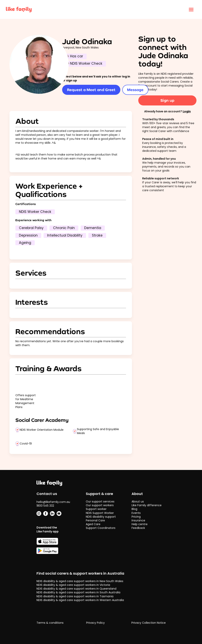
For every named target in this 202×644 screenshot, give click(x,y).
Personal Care (95, 520)
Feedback (138, 528)
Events (136, 513)
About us (138, 501)
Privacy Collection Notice (149, 623)
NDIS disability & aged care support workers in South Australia (78, 592)
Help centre (140, 524)
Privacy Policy (95, 623)
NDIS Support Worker (100, 513)
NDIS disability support (101, 517)
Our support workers (100, 505)
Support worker (96, 509)
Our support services (100, 501)
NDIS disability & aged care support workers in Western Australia (80, 600)
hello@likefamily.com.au (53, 502)
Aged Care (93, 524)
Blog (134, 509)
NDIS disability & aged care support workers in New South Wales (80, 581)
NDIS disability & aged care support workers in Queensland (76, 589)
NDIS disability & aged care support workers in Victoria (73, 585)
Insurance (138, 520)
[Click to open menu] (191, 9)
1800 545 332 (45, 506)
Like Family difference (147, 505)
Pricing (136, 517)
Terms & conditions (50, 623)
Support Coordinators (101, 528)
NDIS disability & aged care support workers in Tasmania (75, 596)
